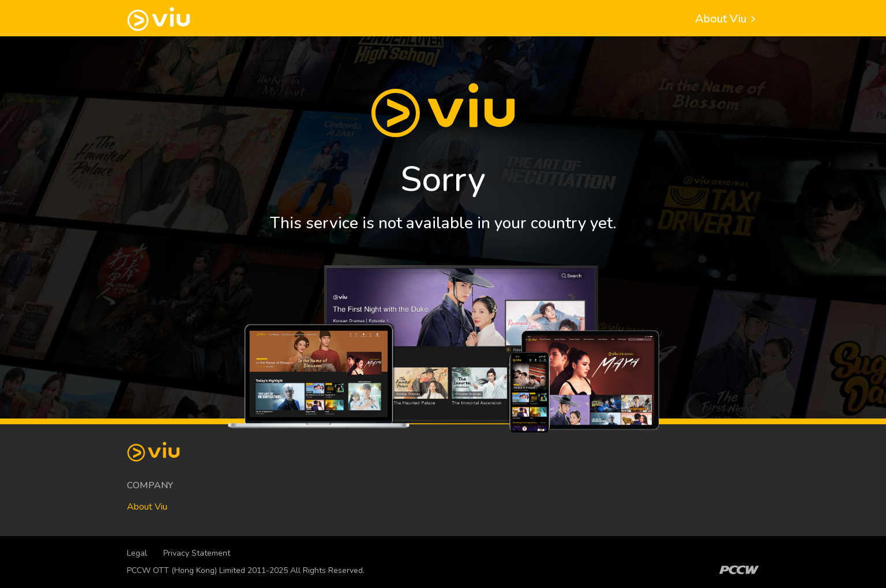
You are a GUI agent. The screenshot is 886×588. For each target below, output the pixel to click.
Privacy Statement (197, 553)
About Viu (727, 19)
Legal (137, 553)
